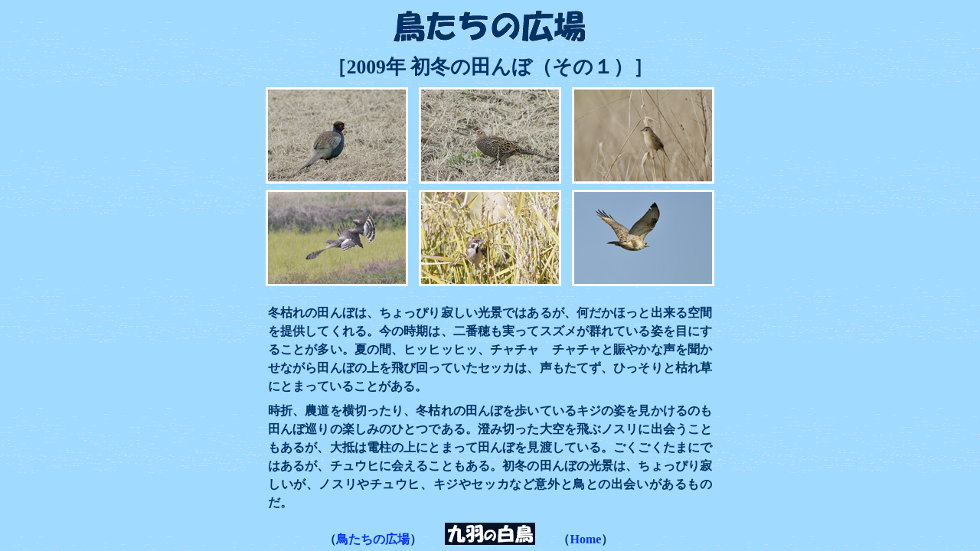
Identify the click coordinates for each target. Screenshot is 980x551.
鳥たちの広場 (373, 539)
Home (585, 539)
